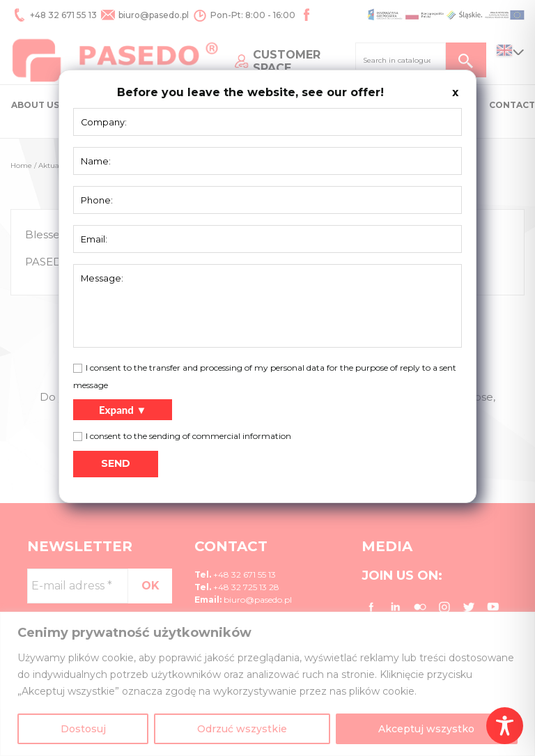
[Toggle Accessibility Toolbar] (505, 726)
